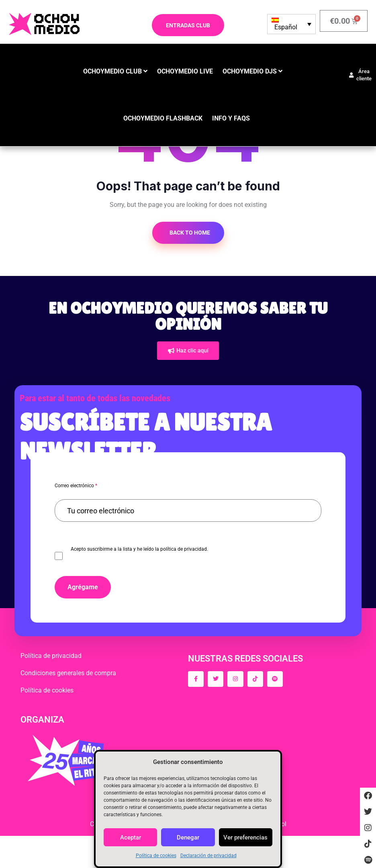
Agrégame (83, 587)
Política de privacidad (51, 656)
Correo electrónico (76, 486)
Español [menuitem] (286, 27)
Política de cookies (156, 856)
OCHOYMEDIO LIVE (185, 71)
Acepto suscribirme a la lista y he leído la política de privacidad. (139, 549)
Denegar (188, 837)
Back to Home (189, 233)
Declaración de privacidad (208, 856)
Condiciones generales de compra (68, 673)
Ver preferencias (245, 837)
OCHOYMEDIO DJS (250, 71)
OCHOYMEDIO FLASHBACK (163, 118)
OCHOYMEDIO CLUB (112, 71)
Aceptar (131, 837)
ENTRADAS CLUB (188, 25)
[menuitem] (291, 24)
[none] (291, 24)
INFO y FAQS (231, 118)
